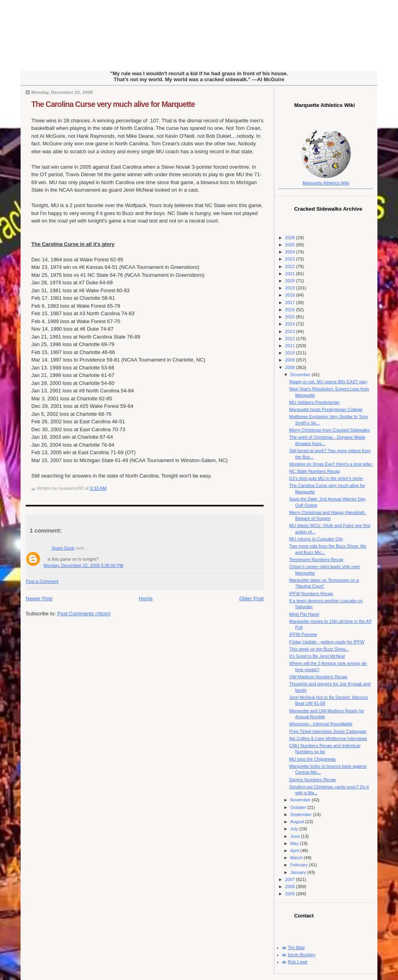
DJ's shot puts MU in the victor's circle (326, 478)
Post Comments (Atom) (84, 614)
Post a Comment (42, 581)
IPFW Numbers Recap (311, 594)
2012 (291, 339)
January (298, 872)
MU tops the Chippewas (313, 759)
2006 (291, 887)
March (297, 858)
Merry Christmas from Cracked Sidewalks (330, 430)
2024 (291, 252)
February (299, 865)
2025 (291, 245)
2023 (291, 259)
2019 (291, 288)
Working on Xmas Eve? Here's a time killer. (331, 464)
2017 (291, 303)
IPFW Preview (303, 634)
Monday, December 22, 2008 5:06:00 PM (83, 565)
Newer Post (39, 598)
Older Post (252, 598)
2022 (291, 266)
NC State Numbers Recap (315, 471)
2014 (291, 324)
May (295, 843)
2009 (291, 360)
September (301, 814)
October (298, 807)
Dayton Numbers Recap (313, 780)
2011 (291, 346)
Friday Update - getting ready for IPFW (327, 642)
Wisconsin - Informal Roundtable (321, 724)
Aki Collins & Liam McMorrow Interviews (328, 738)
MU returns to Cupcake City (316, 539)
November (301, 800)
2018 (291, 295)
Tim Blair (296, 948)
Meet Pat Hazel (304, 614)
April (295, 851)
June (296, 836)
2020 (291, 281)
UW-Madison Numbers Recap (319, 677)
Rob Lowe (298, 962)
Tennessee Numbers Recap (316, 559)
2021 (291, 274)
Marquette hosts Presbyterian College (326, 409)
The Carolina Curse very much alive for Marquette (113, 104)
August (298, 822)
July (295, 829)
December (301, 375)
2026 (291, 238)
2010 (291, 353)
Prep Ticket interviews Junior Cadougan (328, 731)
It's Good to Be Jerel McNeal (317, 656)
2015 (291, 317)
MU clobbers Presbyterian (315, 402)
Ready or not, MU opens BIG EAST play (328, 382)
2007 (291, 879)
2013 (291, 331)
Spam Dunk (63, 548)
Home (146, 598)
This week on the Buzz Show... (319, 649)
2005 (291, 894)
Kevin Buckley (301, 955)
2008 (291, 367)
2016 (291, 310)
